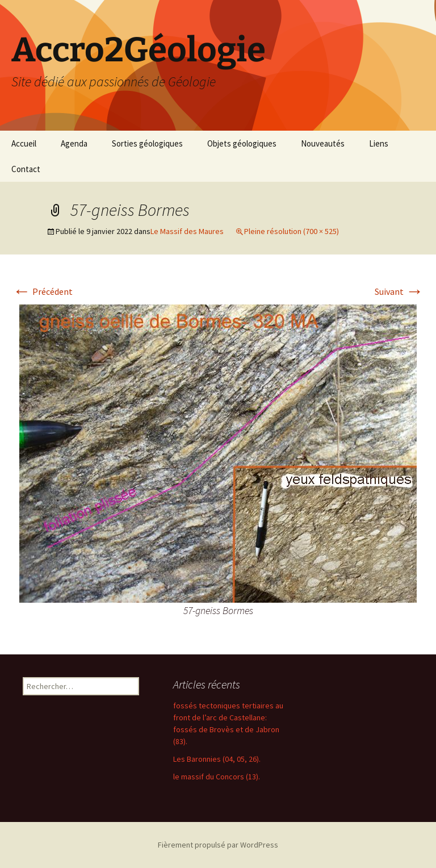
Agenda (74, 143)
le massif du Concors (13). (217, 777)
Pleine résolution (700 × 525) (292, 231)
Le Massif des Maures (187, 231)
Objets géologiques (242, 143)
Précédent (43, 291)
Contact (26, 169)
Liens (379, 143)
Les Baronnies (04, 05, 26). (217, 759)
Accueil (24, 143)
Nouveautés (323, 143)
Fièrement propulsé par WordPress (218, 845)
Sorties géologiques (147, 143)
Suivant (399, 291)
